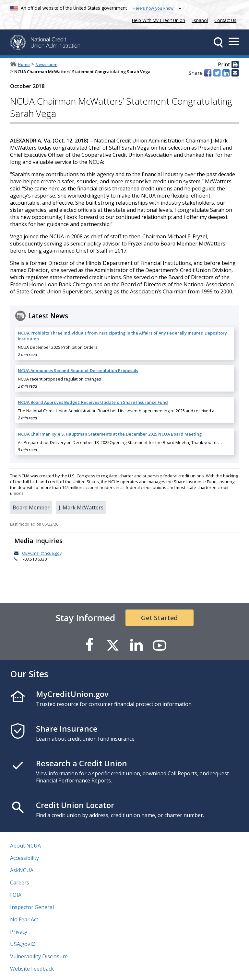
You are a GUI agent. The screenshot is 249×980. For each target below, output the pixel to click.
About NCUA (25, 846)
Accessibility (24, 858)
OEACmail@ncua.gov (42, 553)
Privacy (19, 932)
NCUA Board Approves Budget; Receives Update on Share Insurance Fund (93, 402)
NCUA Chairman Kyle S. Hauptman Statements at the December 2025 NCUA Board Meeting (110, 434)
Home (24, 64)
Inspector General (32, 907)
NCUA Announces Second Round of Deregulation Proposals (78, 370)
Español (200, 20)
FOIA (16, 895)
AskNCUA (22, 870)
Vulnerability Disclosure (39, 956)
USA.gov (20, 944)
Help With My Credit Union (157, 20)
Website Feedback (32, 969)
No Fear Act (24, 919)
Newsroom (46, 64)
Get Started (160, 618)
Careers (20, 883)
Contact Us (225, 20)
